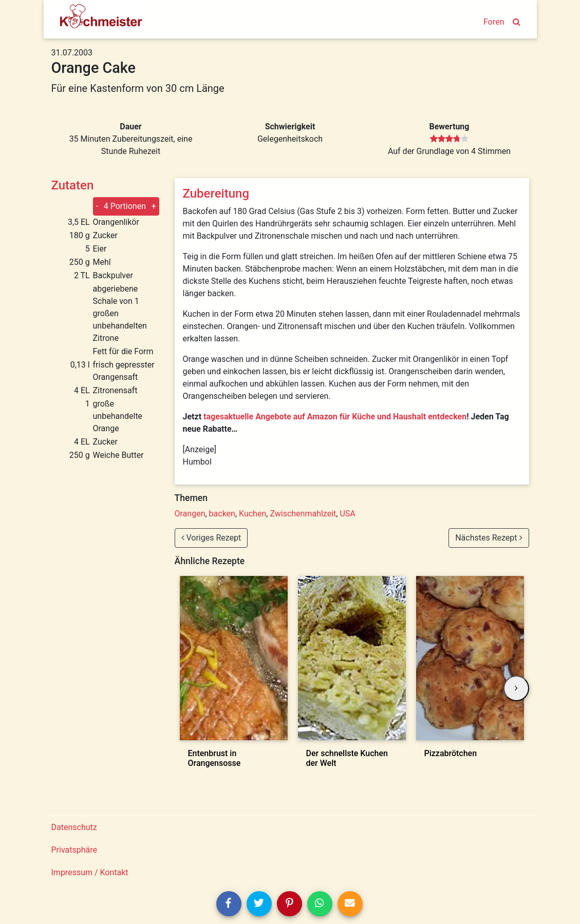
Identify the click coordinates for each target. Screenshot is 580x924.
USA (347, 514)
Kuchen (252, 514)
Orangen (190, 514)
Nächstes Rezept (489, 538)
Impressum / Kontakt (90, 872)
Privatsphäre (74, 850)
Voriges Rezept (211, 538)
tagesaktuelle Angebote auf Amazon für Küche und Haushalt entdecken (335, 417)
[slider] (449, 139)
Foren (494, 22)
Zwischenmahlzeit (303, 514)
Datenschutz (74, 827)
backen (222, 514)
